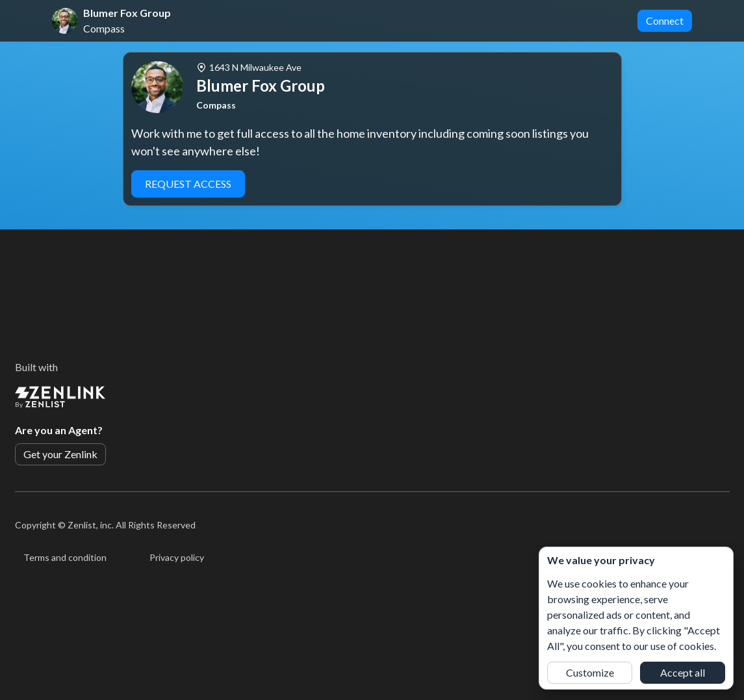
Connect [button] (665, 20)
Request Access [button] (188, 184)
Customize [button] (590, 672)
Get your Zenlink (60, 454)
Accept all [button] (683, 672)
